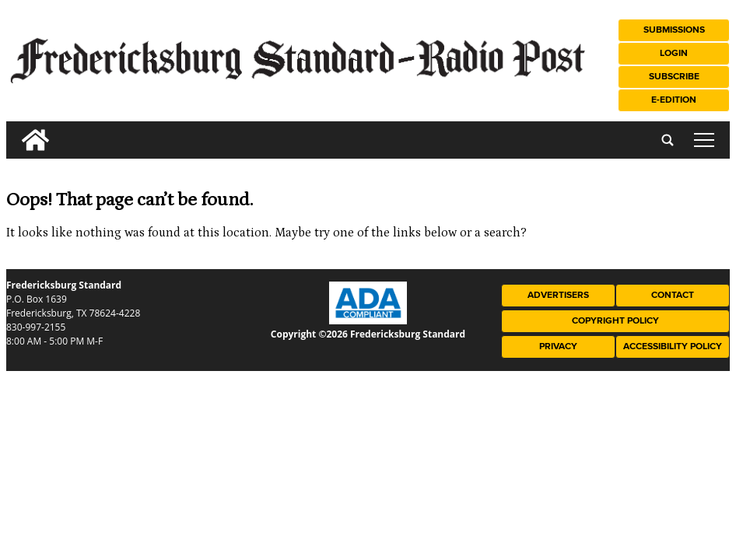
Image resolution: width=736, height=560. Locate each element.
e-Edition (674, 100)
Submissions (674, 30)
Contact (673, 295)
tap (704, 140)
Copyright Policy (615, 321)
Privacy (558, 346)
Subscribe (674, 77)
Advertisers (558, 295)
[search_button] (12, 128)
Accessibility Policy (673, 346)
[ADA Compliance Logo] (368, 320)
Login (674, 53)
